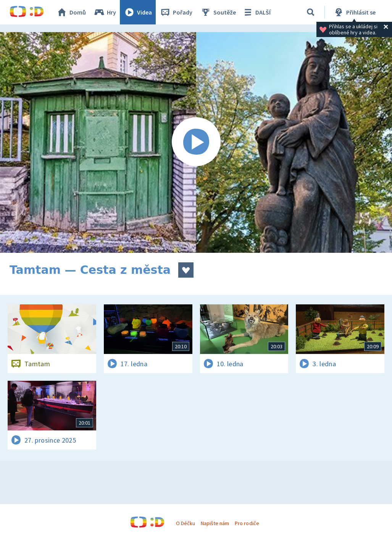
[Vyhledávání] (311, 12)
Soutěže (218, 12)
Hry (105, 12)
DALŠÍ (256, 12)
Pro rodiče (247, 523)
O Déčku (186, 523)
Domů (71, 12)
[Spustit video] (196, 142)
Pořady (176, 12)
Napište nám (215, 523)
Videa (138, 12)
